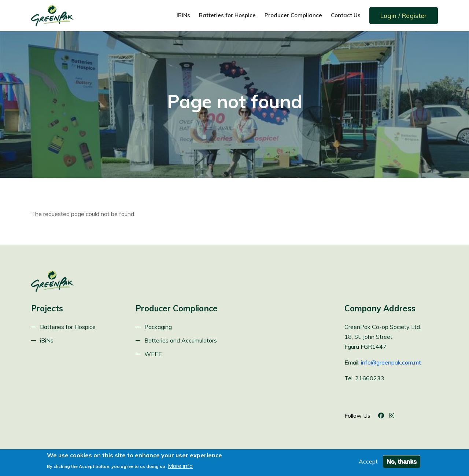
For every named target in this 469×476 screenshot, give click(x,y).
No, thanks (402, 464)
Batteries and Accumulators (181, 340)
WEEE (153, 354)
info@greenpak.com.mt (391, 362)
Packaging (158, 327)
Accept (368, 464)
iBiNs (183, 15)
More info (180, 468)
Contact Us (346, 15)
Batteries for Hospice (227, 15)
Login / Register (404, 16)
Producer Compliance (293, 15)
